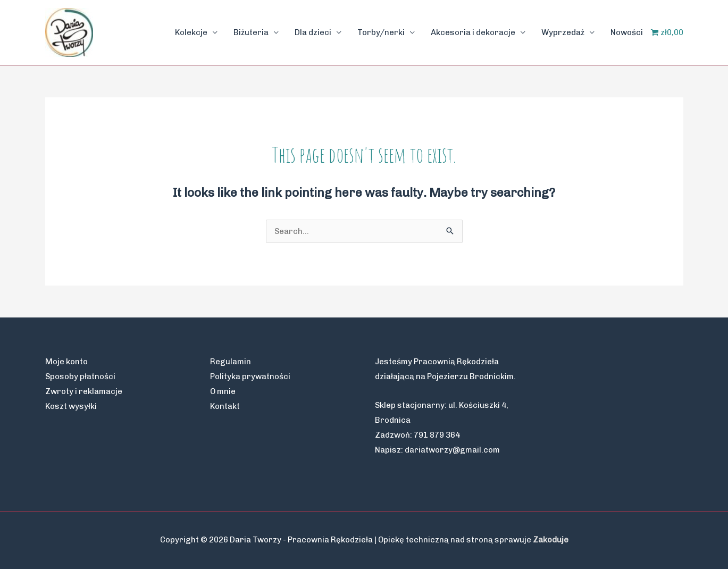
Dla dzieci (313, 32)
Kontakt (225, 406)
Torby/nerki (381, 32)
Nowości (627, 32)
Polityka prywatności (250, 376)
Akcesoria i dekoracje (473, 32)
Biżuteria (251, 32)
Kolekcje (191, 32)
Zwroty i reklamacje (84, 391)
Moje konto (66, 362)
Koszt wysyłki (71, 406)
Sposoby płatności (80, 376)
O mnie (223, 391)
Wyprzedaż (563, 32)
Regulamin (231, 362)
